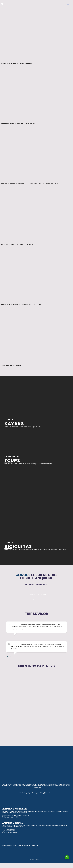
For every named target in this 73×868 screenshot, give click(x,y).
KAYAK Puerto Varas (24, 845)
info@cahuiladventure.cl (10, 832)
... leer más (28, 629)
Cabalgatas (36, 793)
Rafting (25, 793)
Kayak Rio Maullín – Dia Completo (17, 63)
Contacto (52, 793)
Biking (42, 793)
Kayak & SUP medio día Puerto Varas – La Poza (22, 305)
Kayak (30, 793)
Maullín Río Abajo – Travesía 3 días (18, 244)
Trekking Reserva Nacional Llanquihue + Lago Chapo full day (30, 184)
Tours (47, 793)
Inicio (20, 793)
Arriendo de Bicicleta (11, 365)
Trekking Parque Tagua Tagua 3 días (18, 124)
